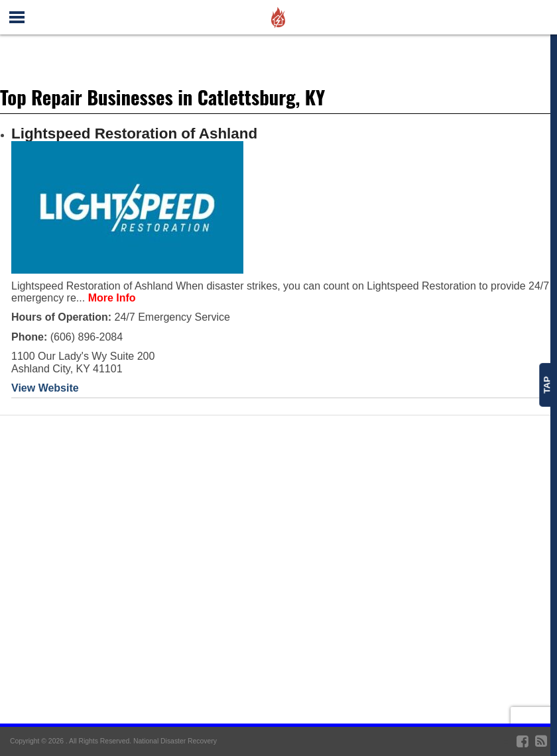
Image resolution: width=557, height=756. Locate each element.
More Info (112, 298)
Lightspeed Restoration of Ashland (134, 134)
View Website (45, 388)
